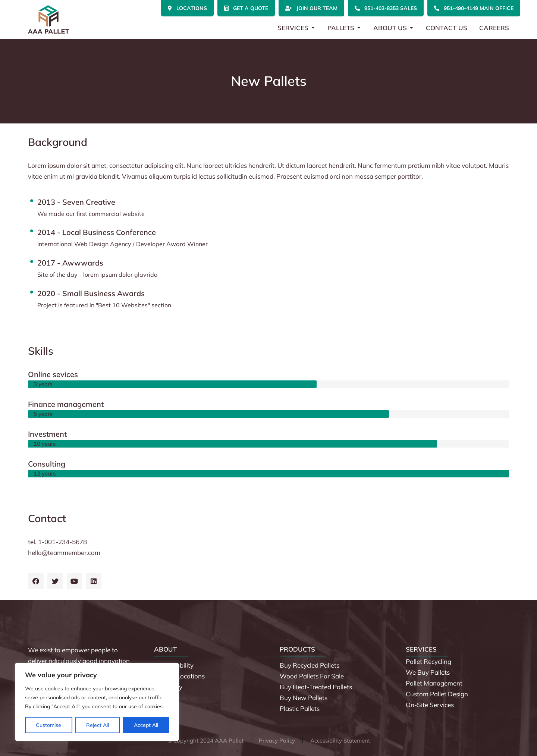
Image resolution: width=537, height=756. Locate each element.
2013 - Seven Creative (76, 202)
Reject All (98, 725)
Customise (48, 725)
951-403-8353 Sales (386, 8)
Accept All (146, 725)
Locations (187, 8)
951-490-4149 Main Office (474, 8)
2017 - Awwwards (70, 263)
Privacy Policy (277, 741)
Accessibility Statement (340, 741)
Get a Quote (246, 8)
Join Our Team (311, 8)
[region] (97, 702)
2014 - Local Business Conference (97, 232)
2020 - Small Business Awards (91, 293)
